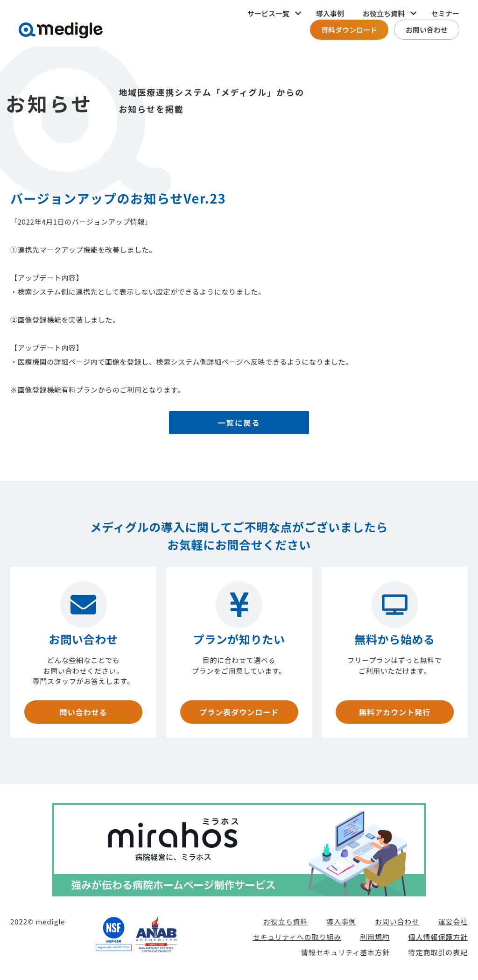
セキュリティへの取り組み (297, 940)
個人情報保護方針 (438, 940)
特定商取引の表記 (438, 955)
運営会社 (453, 924)
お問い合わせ (427, 30)
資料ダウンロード (349, 30)
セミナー (445, 13)
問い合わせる (83, 713)
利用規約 (375, 940)
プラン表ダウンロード (239, 713)
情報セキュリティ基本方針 (345, 955)
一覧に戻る (239, 424)
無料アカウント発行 (394, 713)
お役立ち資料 (285, 924)
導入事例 (330, 13)
